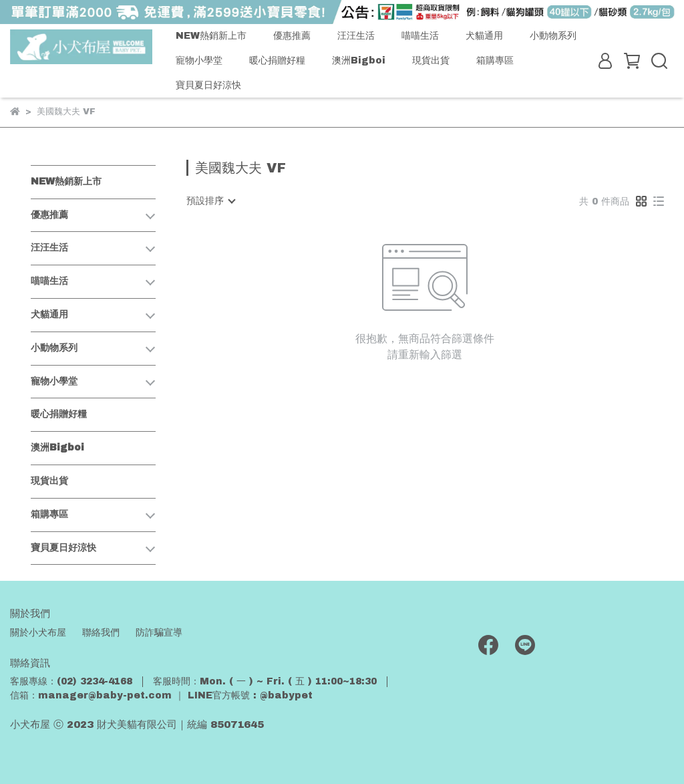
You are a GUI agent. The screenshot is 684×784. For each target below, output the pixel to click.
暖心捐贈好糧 (277, 60)
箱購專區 (495, 60)
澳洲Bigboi (359, 60)
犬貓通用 (484, 36)
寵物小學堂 (199, 60)
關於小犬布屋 (38, 633)
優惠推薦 (292, 36)
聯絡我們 (101, 633)
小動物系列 (553, 36)
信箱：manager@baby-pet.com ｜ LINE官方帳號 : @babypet (161, 695)
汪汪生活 (356, 36)
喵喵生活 (420, 36)
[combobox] (210, 201)
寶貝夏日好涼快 (208, 85)
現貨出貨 (431, 60)
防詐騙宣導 (159, 633)
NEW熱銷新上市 (211, 36)
